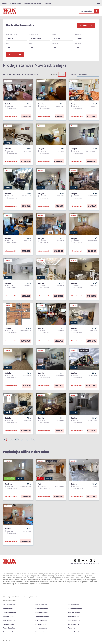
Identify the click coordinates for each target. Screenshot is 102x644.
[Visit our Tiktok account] (95, 560)
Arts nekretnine (9, 627)
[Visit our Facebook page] (75, 560)
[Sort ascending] (60, 74)
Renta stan (72, 627)
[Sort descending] (64, 74)
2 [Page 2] (11, 438)
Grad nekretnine (9, 604)
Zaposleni (48, 4)
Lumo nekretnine (74, 631)
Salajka (80, 38)
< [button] (4, 439)
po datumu (83, 74)
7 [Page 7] (30, 438)
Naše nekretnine (16, 4)
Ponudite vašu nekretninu (33, 4)
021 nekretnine (74, 604)
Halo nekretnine (41, 612)
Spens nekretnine (42, 616)
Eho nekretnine (9, 616)
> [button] (33, 439)
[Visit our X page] (87, 560)
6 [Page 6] (26, 438)
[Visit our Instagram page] (79, 560)
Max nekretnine (9, 623)
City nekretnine (41, 604)
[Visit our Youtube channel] (83, 560)
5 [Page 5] (23, 438)
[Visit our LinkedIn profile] (91, 560)
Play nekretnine (74, 619)
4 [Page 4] (19, 438)
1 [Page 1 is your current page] (8, 438)
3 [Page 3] (15, 438)
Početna (5, 4)
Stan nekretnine (9, 619)
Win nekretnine (74, 616)
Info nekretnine (9, 608)
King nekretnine (41, 623)
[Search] (97, 11)
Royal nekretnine (42, 608)
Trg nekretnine (73, 623)
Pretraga (15, 54)
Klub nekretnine (74, 612)
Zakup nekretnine (10, 631)
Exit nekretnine (41, 619)
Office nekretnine (9, 612)
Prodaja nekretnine (43, 631)
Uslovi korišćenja (93, 563)
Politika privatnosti (78, 563)
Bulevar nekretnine (75, 608)
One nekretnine (41, 627)
